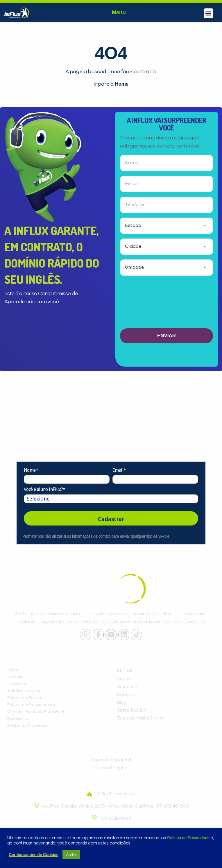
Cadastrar (111, 519)
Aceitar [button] (71, 855)
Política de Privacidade (188, 838)
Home (121, 84)
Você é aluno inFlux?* (44, 489)
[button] (208, 13)
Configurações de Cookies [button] (33, 855)
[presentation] (166, 304)
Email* (119, 470)
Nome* (31, 470)
